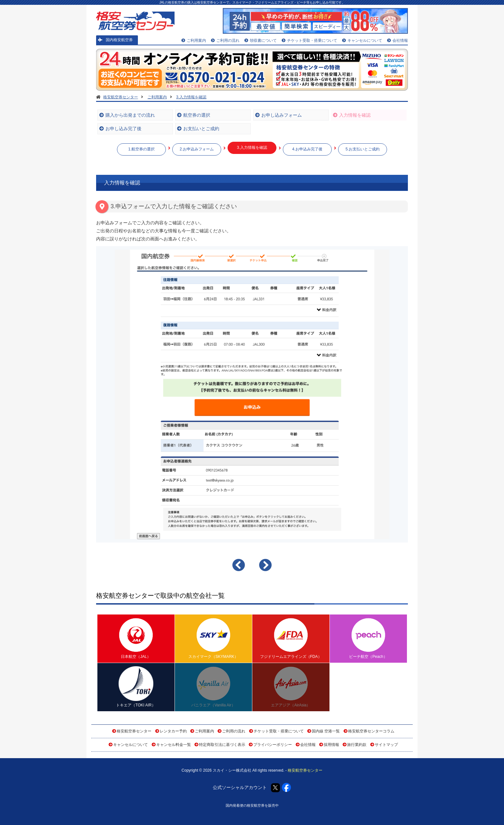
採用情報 (331, 745)
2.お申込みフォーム (197, 149)
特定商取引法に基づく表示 (222, 745)
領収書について (261, 40)
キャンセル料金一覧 (174, 745)
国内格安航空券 (115, 40)
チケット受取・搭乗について (309, 40)
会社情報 (397, 40)
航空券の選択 (194, 115)
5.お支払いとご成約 (363, 149)
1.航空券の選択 (141, 149)
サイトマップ (386, 745)
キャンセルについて (362, 40)
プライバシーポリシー (273, 745)
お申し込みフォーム (279, 115)
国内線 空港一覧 (326, 731)
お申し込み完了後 (120, 129)
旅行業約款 (357, 745)
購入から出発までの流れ (127, 115)
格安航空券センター (134, 731)
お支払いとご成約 (198, 129)
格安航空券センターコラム (371, 731)
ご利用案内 (194, 40)
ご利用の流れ (225, 40)
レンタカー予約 (173, 731)
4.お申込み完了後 (307, 149)
